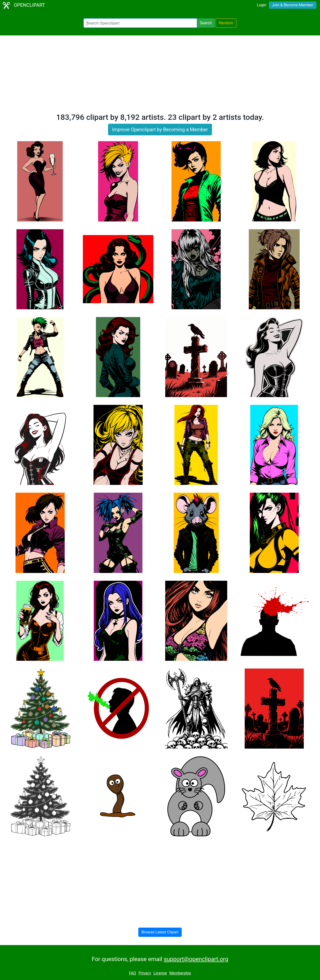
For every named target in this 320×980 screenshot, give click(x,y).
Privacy (145, 973)
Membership (180, 973)
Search (206, 23)
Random (226, 23)
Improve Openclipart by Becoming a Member (160, 130)
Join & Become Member (293, 5)
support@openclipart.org (196, 959)
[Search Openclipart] (140, 23)
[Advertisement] (160, 76)
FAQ (133, 973)
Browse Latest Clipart (160, 932)
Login (261, 5)
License (160, 973)
